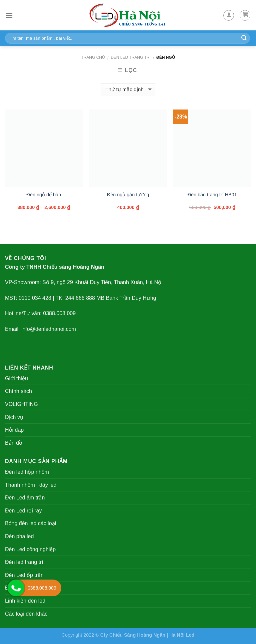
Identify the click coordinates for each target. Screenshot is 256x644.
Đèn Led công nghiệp (30, 549)
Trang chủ (93, 57)
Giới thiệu (16, 378)
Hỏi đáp (14, 430)
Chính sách (18, 391)
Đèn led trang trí (131, 57)
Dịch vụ (14, 417)
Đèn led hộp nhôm (27, 472)
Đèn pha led (19, 536)
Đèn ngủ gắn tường (128, 195)
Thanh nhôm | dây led (31, 485)
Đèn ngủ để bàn (44, 195)
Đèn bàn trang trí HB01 (212, 195)
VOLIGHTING (21, 404)
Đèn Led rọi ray (23, 511)
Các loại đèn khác (26, 614)
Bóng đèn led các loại (30, 523)
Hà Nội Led (182, 635)
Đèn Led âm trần (25, 498)
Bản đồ (14, 443)
